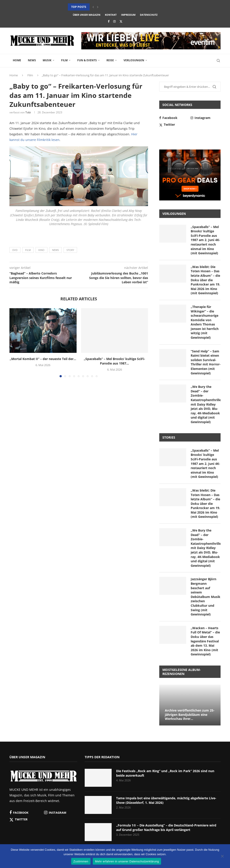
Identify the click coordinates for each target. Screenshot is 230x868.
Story (70, 250)
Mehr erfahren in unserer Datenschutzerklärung (127, 861)
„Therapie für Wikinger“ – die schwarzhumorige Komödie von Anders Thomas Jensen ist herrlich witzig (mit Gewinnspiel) (205, 322)
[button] (93, 7)
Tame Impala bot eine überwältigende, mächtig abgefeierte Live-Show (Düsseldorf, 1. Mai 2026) (166, 800)
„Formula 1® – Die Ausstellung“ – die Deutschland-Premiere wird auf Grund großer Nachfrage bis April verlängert (166, 827)
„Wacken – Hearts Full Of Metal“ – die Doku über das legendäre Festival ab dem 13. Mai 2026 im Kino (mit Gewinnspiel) (205, 641)
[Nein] (222, 857)
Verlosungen (134, 60)
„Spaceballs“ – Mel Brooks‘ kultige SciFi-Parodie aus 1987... (114, 361)
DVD (15, 250)
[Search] (218, 61)
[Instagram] (114, 21)
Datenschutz (149, 15)
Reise (110, 60)
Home (17, 60)
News (32, 60)
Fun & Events (87, 60)
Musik (47, 60)
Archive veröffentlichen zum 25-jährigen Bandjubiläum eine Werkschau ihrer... (190, 715)
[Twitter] (121, 21)
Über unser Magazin (87, 15)
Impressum (128, 15)
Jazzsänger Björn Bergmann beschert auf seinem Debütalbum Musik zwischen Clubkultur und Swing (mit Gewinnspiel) (206, 597)
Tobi (28, 112)
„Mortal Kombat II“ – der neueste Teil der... (43, 359)
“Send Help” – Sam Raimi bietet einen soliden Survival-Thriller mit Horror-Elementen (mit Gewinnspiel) (206, 362)
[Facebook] (109, 21)
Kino (41, 250)
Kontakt (111, 15)
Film (64, 60)
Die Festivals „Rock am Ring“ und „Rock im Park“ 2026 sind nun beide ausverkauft (165, 773)
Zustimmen (81, 861)
